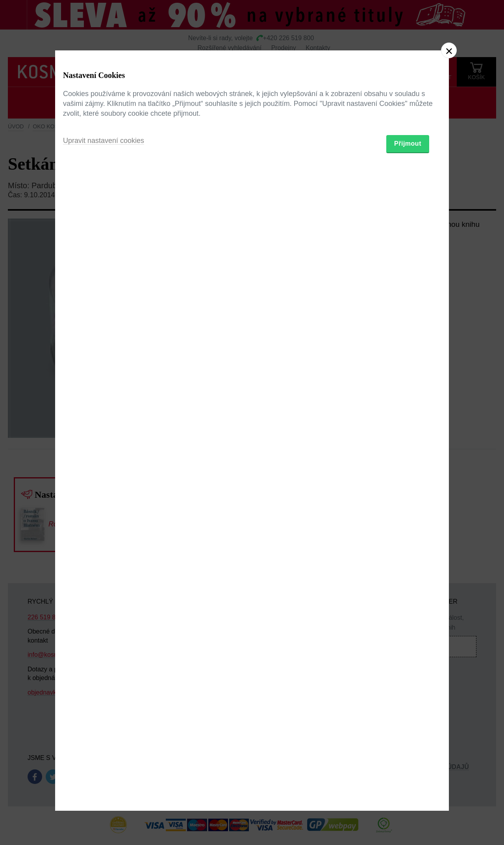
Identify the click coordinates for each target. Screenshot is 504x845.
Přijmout (408, 468)
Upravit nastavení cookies (104, 465)
